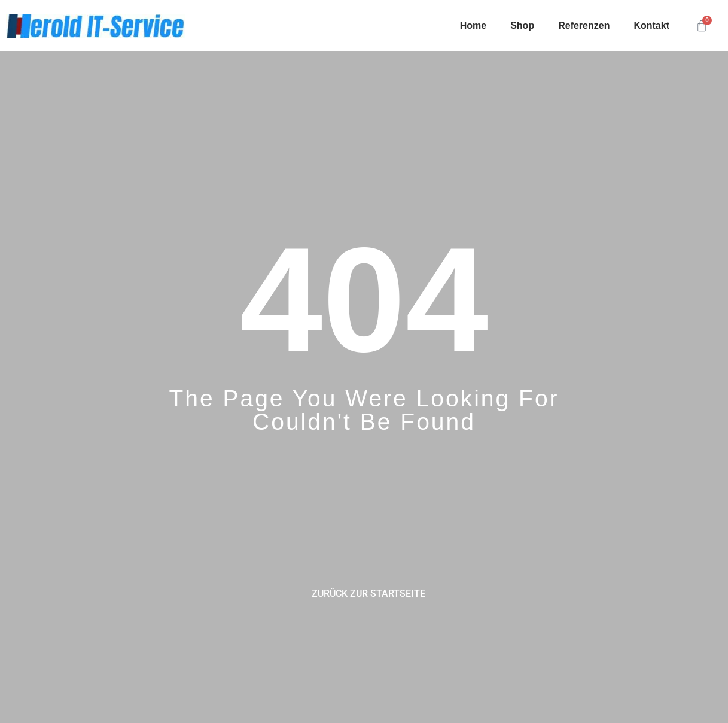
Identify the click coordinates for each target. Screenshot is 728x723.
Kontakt (651, 25)
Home (473, 25)
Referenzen (584, 25)
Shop (522, 25)
